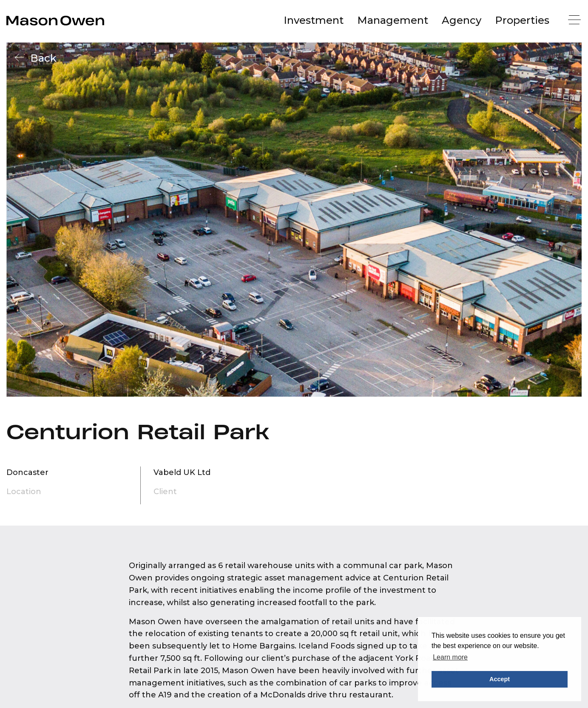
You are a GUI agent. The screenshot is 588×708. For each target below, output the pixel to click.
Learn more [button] (450, 657)
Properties (522, 20)
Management (393, 20)
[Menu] (575, 21)
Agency (462, 20)
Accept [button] (500, 679)
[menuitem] (314, 20)
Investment (314, 20)
